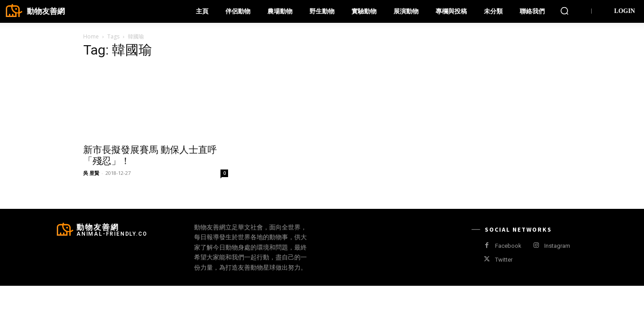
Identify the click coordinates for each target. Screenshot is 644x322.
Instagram (557, 246)
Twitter (504, 260)
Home (91, 36)
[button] (564, 11)
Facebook (508, 246)
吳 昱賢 (91, 173)
